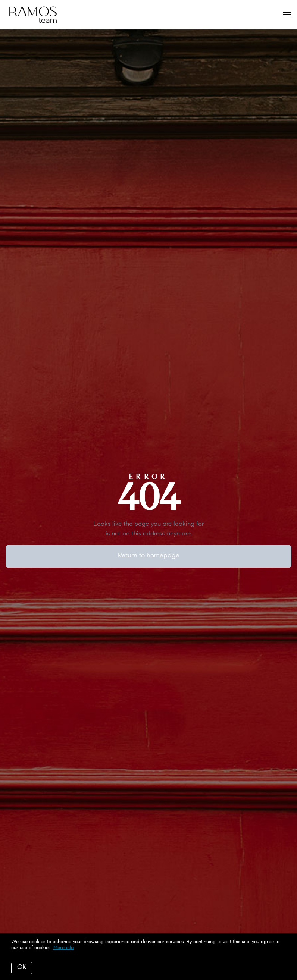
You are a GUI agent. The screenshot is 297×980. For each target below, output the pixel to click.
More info (63, 948)
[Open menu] (287, 15)
